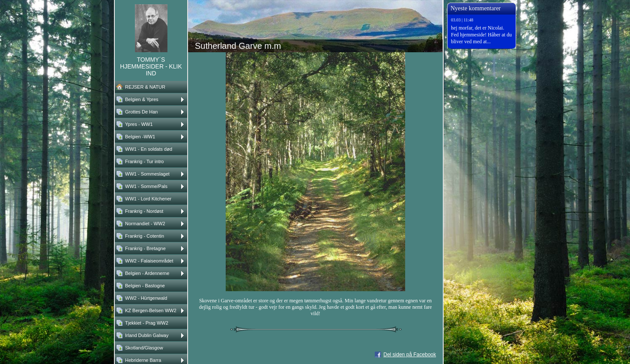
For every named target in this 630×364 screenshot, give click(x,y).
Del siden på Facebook (410, 355)
